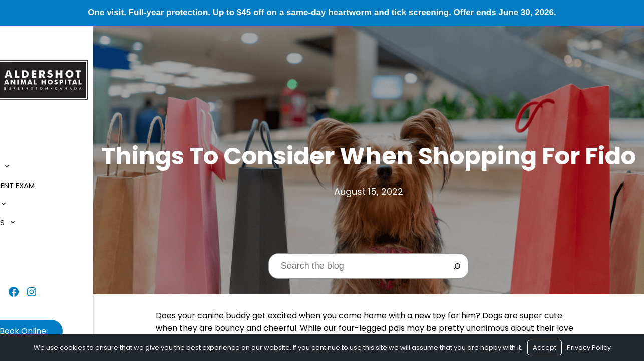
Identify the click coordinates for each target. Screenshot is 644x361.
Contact (29, 254)
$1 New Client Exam (46, 180)
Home (20, 143)
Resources (31, 217)
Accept (545, 348)
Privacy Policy (589, 348)
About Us (28, 162)
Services (27, 199)
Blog (20, 236)
